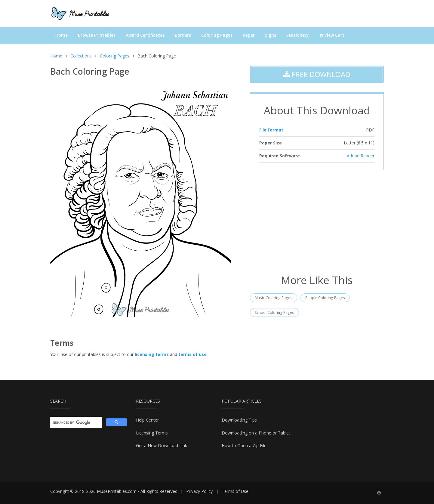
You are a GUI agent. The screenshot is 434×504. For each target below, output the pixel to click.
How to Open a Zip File (244, 445)
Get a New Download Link (162, 445)
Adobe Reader (361, 156)
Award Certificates (145, 35)
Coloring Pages (217, 35)
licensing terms (152, 354)
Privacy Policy (199, 491)
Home (62, 35)
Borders (183, 35)
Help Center (147, 420)
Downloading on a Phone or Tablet (256, 433)
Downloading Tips (239, 420)
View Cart (332, 35)
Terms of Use (235, 491)
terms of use (192, 354)
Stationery (298, 35)
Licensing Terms (152, 433)
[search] (75, 422)
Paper (249, 35)
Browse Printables (97, 35)
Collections (81, 56)
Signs (271, 35)
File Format (271, 130)
